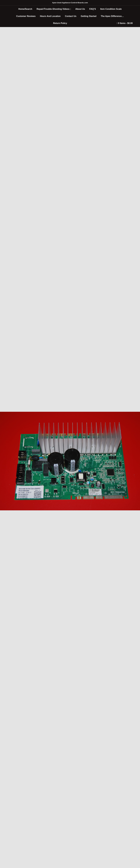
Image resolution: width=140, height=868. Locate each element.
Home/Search (25, 9)
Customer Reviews (26, 16)
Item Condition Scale (111, 9)
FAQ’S (93, 9)
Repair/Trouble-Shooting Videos (53, 9)
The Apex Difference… (112, 16)
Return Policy (60, 23)
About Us (80, 9)
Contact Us (71, 16)
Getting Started (89, 16)
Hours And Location (50, 16)
